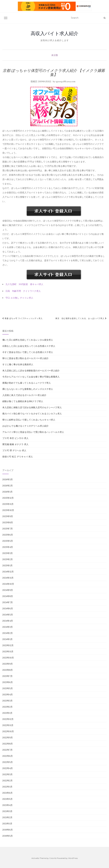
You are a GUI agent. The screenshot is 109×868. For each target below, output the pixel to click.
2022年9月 (8, 738)
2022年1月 (7, 787)
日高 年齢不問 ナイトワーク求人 (23, 291)
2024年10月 (8, 584)
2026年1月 (7, 492)
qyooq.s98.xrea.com (66, 82)
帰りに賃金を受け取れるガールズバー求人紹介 (25, 358)
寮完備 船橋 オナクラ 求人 (15, 444)
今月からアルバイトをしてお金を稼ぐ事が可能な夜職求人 (31, 377)
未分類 (55, 55)
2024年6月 (8, 608)
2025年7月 (8, 529)
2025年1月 (7, 565)
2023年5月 (8, 688)
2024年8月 (8, 596)
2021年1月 (7, 824)
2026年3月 (8, 479)
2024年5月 (8, 615)
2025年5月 (8, 541)
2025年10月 (8, 510)
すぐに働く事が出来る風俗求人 (18, 364)
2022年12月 (8, 719)
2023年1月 (7, 713)
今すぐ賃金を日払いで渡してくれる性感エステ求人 (28, 352)
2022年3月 (7, 774)
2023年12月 (8, 645)
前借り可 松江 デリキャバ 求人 (18, 457)
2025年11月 (8, 504)
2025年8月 (8, 522)
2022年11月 (8, 725)
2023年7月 (7, 676)
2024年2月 (8, 633)
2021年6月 (7, 793)
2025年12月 (8, 498)
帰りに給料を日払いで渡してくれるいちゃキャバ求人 (29, 420)
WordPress (73, 858)
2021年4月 (7, 805)
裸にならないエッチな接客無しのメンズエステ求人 (28, 389)
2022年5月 (8, 762)
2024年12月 (8, 572)
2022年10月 (8, 731)
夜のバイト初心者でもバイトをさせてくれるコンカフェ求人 (32, 414)
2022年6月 (8, 756)
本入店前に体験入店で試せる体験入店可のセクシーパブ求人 (32, 407)
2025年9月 (8, 516)
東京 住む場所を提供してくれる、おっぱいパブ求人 (81, 318)
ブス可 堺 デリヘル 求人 (14, 450)
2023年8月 (8, 670)
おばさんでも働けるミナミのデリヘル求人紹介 (25, 426)
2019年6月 (8, 830)
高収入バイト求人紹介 (54, 33)
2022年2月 (7, 781)
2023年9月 (8, 664)
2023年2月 (7, 707)
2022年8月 (8, 744)
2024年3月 (8, 627)
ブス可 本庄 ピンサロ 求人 (15, 438)
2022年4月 (8, 768)
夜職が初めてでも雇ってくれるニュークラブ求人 (27, 383)
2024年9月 (8, 590)
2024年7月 (8, 602)
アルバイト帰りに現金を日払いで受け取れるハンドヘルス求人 (33, 432)
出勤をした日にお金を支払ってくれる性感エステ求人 (29, 346)
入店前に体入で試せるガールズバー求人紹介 (24, 395)
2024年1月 (7, 639)
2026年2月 (8, 486)
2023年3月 (7, 701)
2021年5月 (7, 799)
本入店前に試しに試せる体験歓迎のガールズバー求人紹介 (31, 371)
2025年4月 (8, 547)
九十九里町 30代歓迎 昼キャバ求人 (24, 284)
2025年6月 (8, 535)
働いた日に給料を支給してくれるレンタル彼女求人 (28, 340)
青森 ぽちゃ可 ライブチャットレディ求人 (22, 318)
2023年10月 (8, 658)
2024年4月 (8, 621)
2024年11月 (8, 578)
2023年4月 (8, 695)
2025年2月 (8, 559)
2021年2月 (7, 817)
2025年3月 (8, 553)
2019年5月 (8, 836)
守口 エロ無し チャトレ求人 (19, 298)
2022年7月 (7, 750)
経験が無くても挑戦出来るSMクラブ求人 (23, 401)
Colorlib (53, 858)
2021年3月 (7, 811)
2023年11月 (8, 652)
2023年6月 (8, 682)
